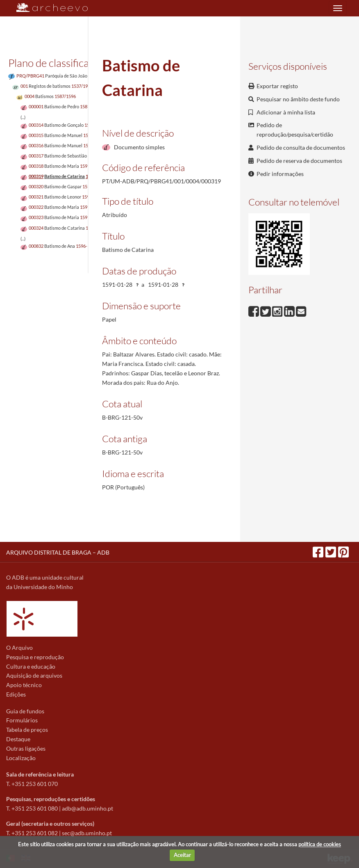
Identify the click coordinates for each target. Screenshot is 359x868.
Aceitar (182, 855)
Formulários (22, 720)
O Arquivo (19, 648)
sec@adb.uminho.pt (87, 833)
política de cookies (320, 844)
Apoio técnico (24, 685)
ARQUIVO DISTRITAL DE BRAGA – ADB (58, 552)
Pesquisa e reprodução (35, 657)
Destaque (18, 739)
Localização (21, 758)
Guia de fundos (25, 711)
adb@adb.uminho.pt (87, 808)
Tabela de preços (27, 730)
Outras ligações (26, 748)
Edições (16, 694)
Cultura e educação (31, 666)
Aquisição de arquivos (34, 675)
